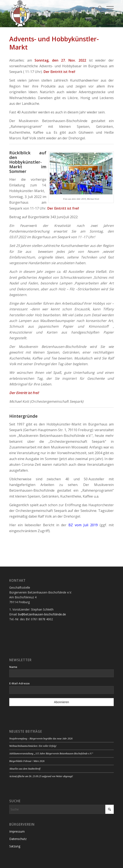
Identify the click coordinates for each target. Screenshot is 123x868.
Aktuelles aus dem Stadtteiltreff (25, 769)
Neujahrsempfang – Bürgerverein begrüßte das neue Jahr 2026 (41, 739)
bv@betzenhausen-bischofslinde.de (42, 614)
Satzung (15, 846)
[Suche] (98, 8)
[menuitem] (98, 8)
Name (13, 667)
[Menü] (108, 8)
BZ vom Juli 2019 (83, 525)
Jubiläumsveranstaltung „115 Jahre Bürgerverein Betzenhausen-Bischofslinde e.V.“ (51, 754)
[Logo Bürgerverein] (51, 14)
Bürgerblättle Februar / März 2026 (27, 761)
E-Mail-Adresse (19, 683)
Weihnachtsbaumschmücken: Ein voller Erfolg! (33, 746)
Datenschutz (18, 839)
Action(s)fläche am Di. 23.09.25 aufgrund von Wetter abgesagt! (41, 776)
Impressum (17, 831)
